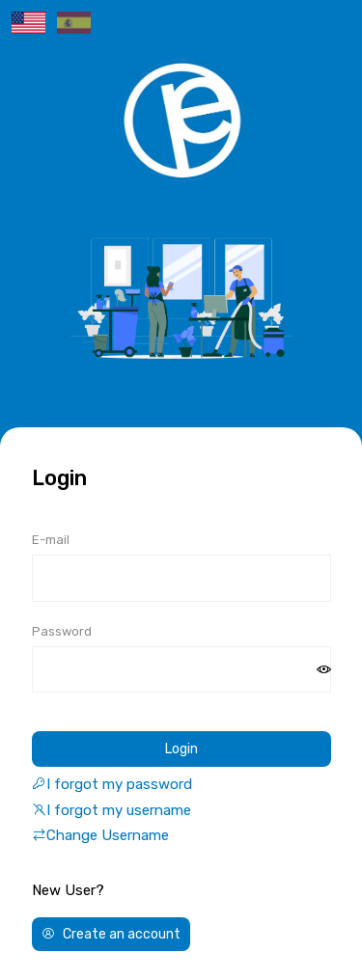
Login (181, 749)
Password (62, 631)
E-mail (51, 540)
